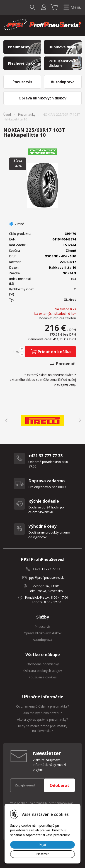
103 (73, 279)
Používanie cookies (43, 677)
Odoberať (59, 785)
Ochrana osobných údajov (43, 671)
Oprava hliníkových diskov (43, 633)
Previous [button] (6, 420)
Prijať (42, 845)
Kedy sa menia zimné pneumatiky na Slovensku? (43, 728)
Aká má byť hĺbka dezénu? (43, 713)
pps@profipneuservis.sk (46, 577)
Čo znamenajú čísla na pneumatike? (43, 706)
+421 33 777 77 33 (46, 569)
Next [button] (79, 420)
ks (17, 352)
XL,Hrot (70, 300)
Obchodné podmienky (43, 664)
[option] (42, 420)
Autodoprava (42, 640)
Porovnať (62, 364)
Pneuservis (43, 627)
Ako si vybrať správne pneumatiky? (42, 719)
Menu (72, 7)
